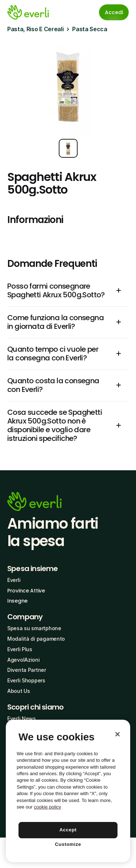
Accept (68, 830)
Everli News (22, 718)
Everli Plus (20, 649)
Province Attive (26, 591)
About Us (19, 691)
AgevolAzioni (24, 660)
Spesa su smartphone (34, 628)
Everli (14, 580)
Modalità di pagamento (36, 639)
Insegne (17, 601)
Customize (68, 844)
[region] (68, 791)
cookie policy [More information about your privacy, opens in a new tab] (47, 807)
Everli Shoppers (26, 680)
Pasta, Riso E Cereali (35, 29)
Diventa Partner (27, 670)
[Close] (118, 734)
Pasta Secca (90, 29)
